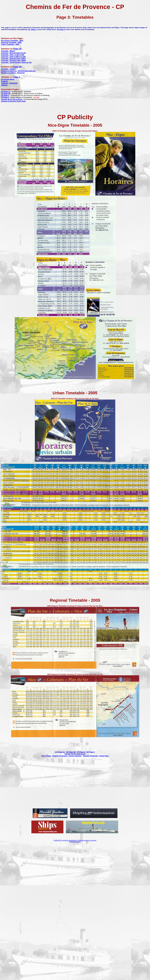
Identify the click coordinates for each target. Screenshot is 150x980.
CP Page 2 (81, 752)
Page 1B (17, 67)
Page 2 (17, 77)
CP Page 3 (91, 752)
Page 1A (17, 49)
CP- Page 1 (32, 29)
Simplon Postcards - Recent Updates (67, 756)
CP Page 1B (71, 752)
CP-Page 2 (61, 29)
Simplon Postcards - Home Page (96, 756)
